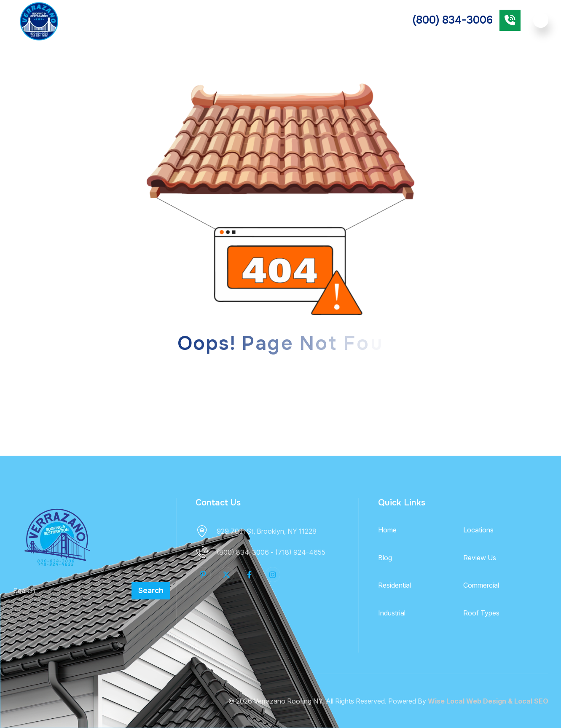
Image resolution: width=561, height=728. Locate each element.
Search (151, 591)
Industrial (392, 613)
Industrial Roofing (365, 20)
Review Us (480, 558)
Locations (478, 530)
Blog (385, 558)
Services (142, 20)
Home (387, 530)
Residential (253, 20)
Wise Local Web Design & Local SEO (488, 701)
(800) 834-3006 (453, 20)
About (99, 20)
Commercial (303, 20)
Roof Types (195, 20)
